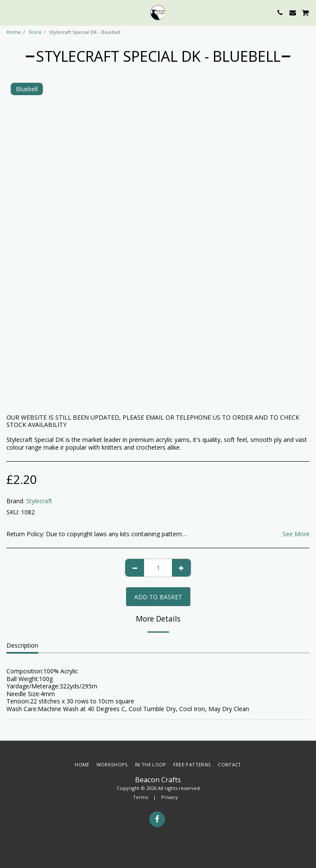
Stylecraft (39, 501)
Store (35, 32)
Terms (140, 797)
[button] (9, 12)
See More (296, 534)
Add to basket (158, 597)
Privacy (170, 797)
